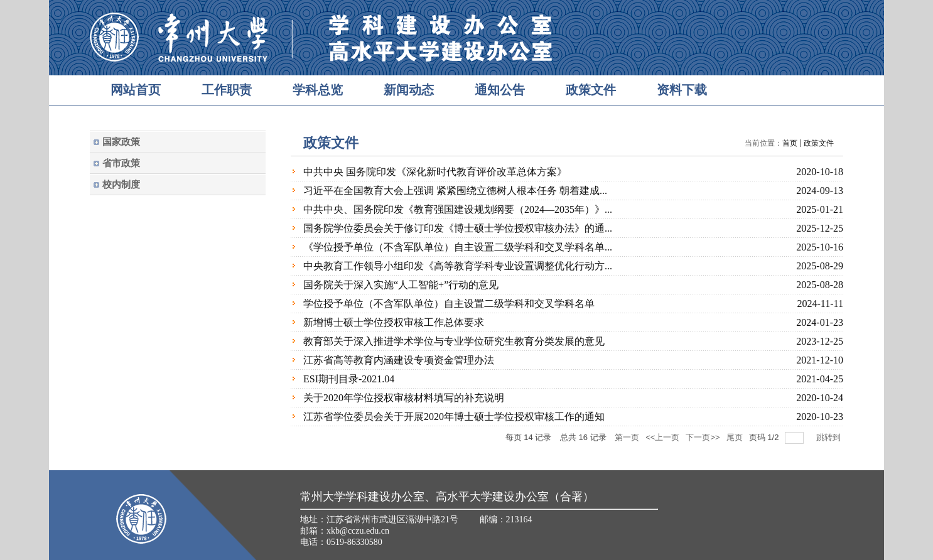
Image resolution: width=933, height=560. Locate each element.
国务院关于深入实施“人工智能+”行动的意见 (401, 285)
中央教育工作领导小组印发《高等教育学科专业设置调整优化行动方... (458, 266)
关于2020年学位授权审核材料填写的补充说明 (404, 398)
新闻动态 (409, 90)
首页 (790, 143)
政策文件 (591, 90)
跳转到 (830, 437)
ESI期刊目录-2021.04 (349, 379)
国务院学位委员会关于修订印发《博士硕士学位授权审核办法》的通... (458, 228)
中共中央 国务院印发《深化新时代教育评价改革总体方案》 (435, 172)
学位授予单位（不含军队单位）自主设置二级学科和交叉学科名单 (449, 304)
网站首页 (136, 90)
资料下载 (682, 90)
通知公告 (500, 90)
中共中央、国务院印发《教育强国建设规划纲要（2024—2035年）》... (458, 209)
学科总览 (318, 90)
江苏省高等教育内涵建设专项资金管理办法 (399, 360)
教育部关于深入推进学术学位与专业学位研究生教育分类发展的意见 (454, 341)
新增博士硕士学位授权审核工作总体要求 (394, 322)
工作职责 (227, 90)
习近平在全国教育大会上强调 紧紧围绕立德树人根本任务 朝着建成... (455, 191)
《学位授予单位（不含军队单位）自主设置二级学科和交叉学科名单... (458, 247)
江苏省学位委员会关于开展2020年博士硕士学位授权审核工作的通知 (454, 417)
